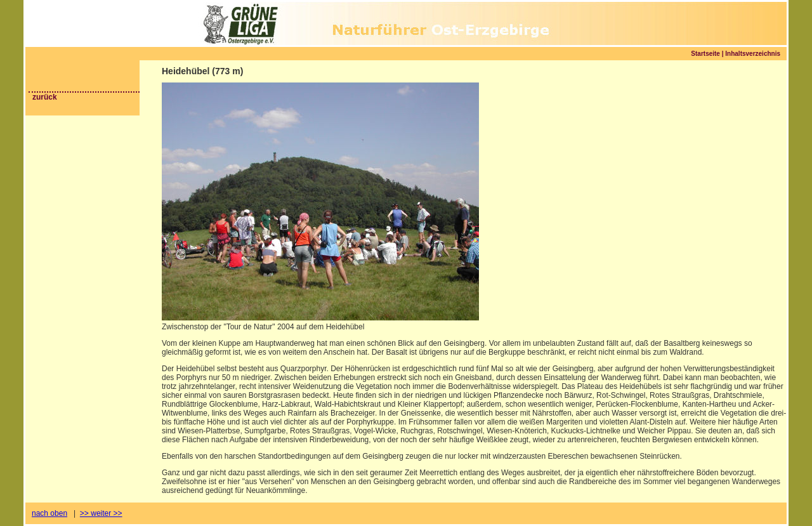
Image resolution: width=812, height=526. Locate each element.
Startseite (705, 54)
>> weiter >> (101, 513)
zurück (45, 97)
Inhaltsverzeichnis (753, 54)
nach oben (49, 513)
